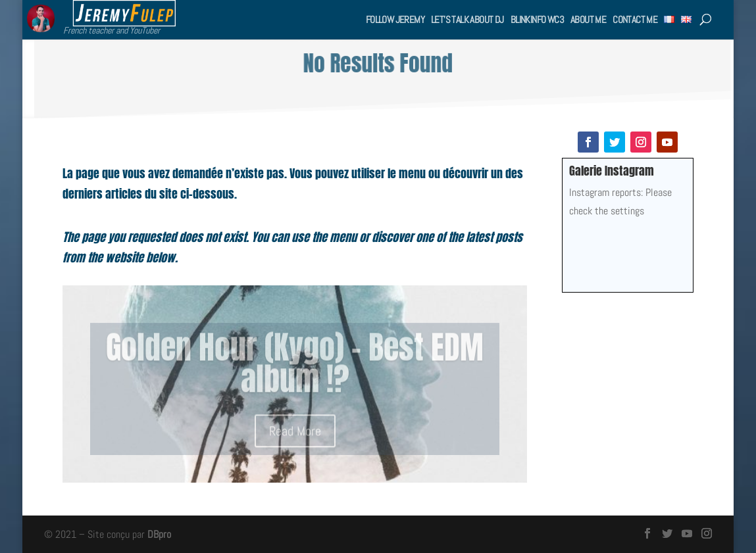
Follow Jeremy (395, 19)
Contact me (635, 19)
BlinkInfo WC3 (537, 19)
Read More (295, 437)
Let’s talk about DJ (467, 19)
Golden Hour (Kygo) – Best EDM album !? (295, 369)
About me (588, 19)
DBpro (159, 534)
